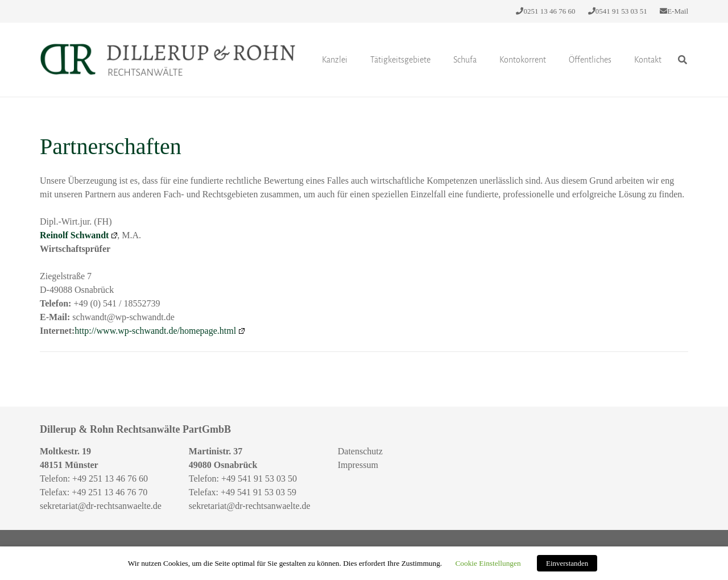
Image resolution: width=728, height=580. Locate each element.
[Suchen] (683, 60)
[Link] (168, 60)
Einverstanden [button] (567, 563)
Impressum (358, 465)
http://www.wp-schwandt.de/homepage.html (160, 331)
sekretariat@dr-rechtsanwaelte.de (101, 506)
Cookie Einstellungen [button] (488, 563)
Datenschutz (360, 451)
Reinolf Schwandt (78, 235)
